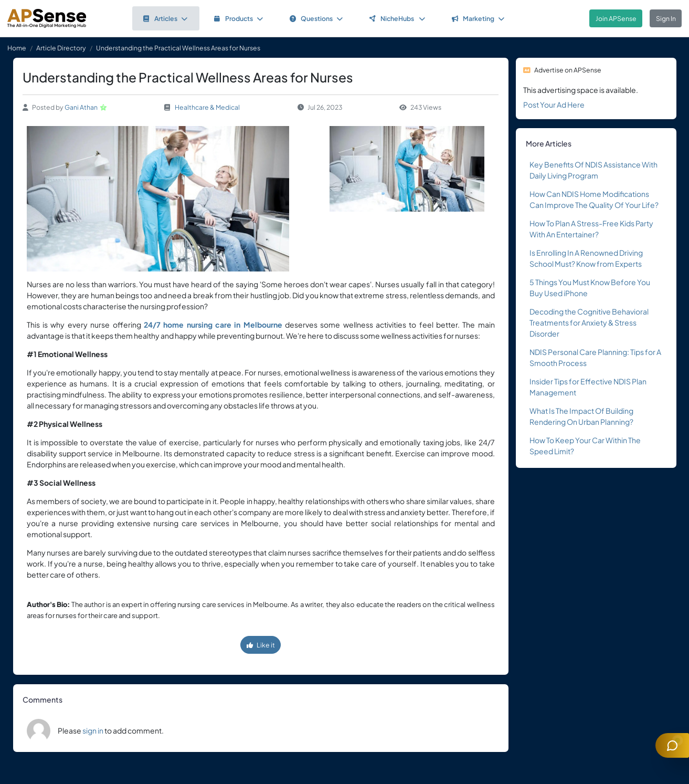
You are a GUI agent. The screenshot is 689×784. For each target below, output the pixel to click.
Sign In (666, 18)
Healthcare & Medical (207, 107)
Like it (261, 645)
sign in (93, 730)
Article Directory (61, 48)
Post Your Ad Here (554, 104)
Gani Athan (81, 107)
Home (17, 48)
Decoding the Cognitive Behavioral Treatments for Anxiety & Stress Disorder (589, 322)
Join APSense (616, 18)
